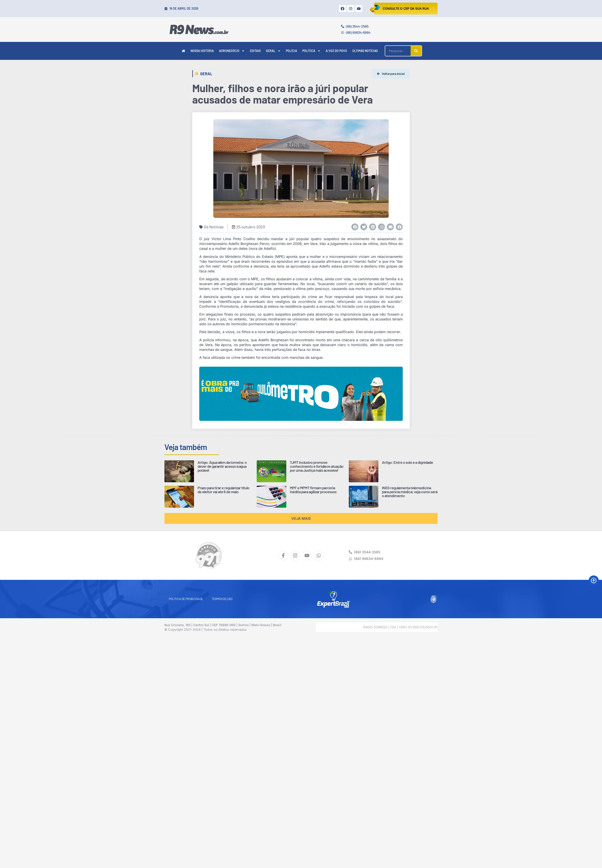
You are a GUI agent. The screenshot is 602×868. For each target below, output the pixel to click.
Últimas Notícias (365, 51)
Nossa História (202, 51)
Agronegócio (232, 51)
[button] (355, 227)
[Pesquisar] (416, 51)
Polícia (291, 51)
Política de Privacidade (186, 599)
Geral (273, 51)
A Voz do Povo (336, 51)
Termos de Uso (222, 599)
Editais (255, 51)
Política (311, 51)
